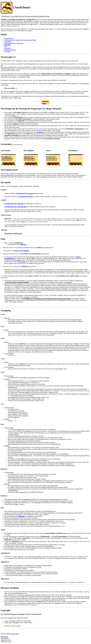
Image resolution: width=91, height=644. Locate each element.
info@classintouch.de (12, 634)
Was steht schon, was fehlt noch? (14, 43)
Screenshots (8, 42)
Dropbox (40, 132)
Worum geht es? (9, 38)
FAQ (6, 47)
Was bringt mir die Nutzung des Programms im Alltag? (20, 40)
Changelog (7, 48)
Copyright (7, 51)
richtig (31, 461)
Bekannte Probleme (10, 50)
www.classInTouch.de (7, 175)
